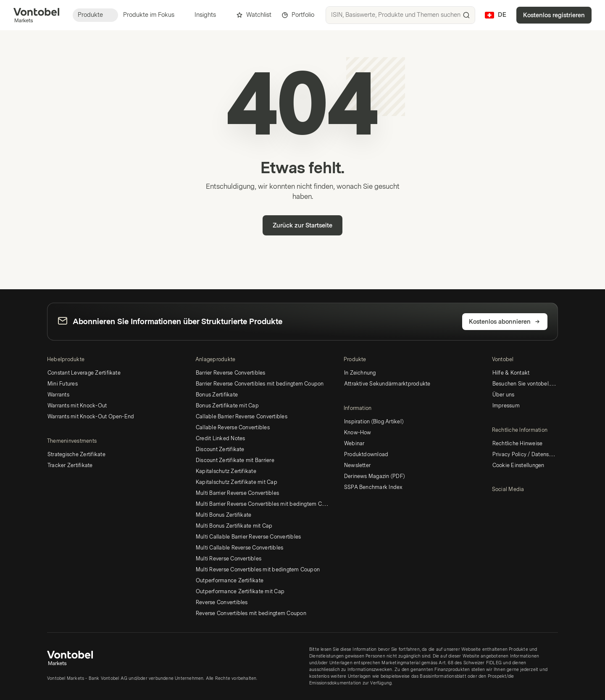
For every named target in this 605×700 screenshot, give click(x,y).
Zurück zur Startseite (302, 226)
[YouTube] (510, 504)
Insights (210, 15)
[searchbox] (400, 15)
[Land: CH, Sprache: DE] (496, 15)
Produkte (95, 15)
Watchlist (254, 15)
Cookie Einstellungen (518, 465)
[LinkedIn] (497, 504)
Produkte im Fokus (154, 15)
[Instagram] (524, 504)
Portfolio (298, 15)
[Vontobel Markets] (36, 15)
